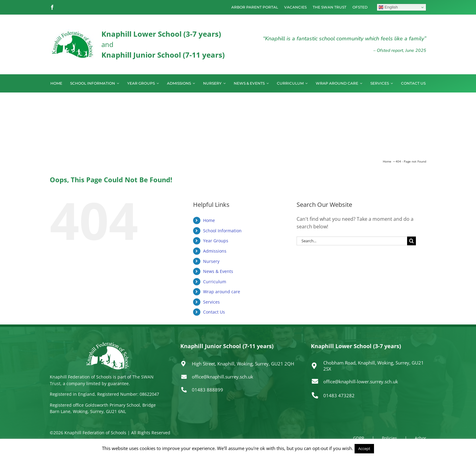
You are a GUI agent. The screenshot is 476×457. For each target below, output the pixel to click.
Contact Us (214, 312)
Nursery (211, 261)
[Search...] (352, 241)
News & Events (218, 271)
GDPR (359, 438)
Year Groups (216, 241)
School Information (222, 231)
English (388, 7)
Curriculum (215, 282)
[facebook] (52, 7)
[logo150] (73, 32)
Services (211, 302)
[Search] (411, 241)
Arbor (420, 438)
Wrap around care (222, 292)
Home (209, 220)
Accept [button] (364, 449)
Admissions (215, 251)
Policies (389, 438)
